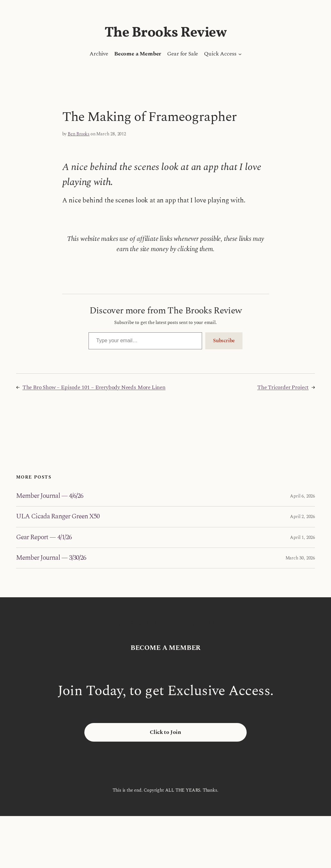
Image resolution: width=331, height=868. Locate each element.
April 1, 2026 (302, 537)
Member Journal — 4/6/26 (50, 496)
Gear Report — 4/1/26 (44, 537)
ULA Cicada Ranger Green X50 (58, 517)
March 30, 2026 (300, 558)
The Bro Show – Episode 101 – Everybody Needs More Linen (94, 387)
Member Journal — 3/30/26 (51, 558)
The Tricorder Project (283, 387)
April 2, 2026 (302, 517)
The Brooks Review (166, 33)
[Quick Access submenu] (240, 54)
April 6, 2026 (302, 496)
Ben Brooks (79, 134)
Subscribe (224, 341)
